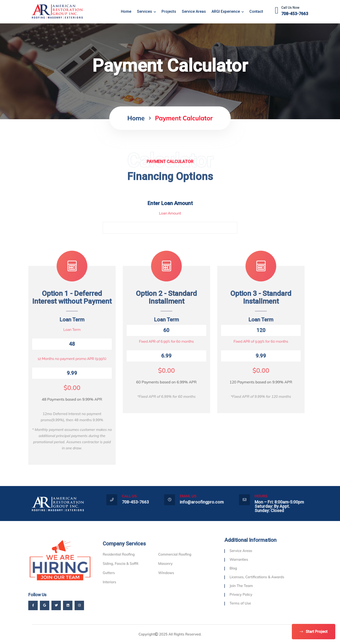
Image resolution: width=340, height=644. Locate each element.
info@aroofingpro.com (211, 502)
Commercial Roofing (175, 564)
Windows (166, 582)
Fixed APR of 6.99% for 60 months (157, 342)
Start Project (314, 632)
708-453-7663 (295, 14)
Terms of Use (250, 603)
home (126, 11)
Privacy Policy (251, 594)
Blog (243, 568)
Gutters (109, 582)
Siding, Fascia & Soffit (121, 573)
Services (146, 11)
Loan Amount (170, 213)
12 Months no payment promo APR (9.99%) (62, 359)
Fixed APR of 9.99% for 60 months (251, 342)
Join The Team (251, 586)
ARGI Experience (228, 11)
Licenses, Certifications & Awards (266, 577)
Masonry (165, 573)
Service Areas (194, 11)
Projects (169, 11)
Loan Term (62, 330)
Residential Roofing (119, 564)
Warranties (248, 559)
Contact (256, 11)
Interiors (109, 592)
